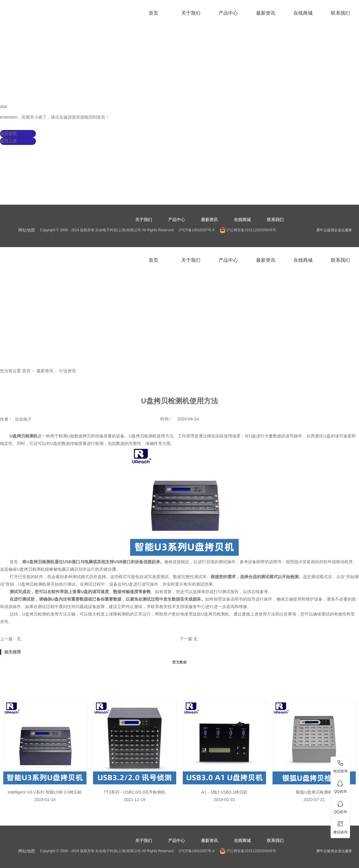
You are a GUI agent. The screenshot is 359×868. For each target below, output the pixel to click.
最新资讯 (266, 13)
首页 (153, 13)
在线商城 (303, 13)
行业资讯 (68, 371)
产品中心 (228, 13)
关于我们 (191, 13)
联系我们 (340, 13)
